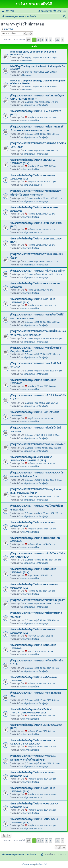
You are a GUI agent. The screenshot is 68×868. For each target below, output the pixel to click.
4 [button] (46, 40)
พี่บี (26, 117)
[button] (29, 40)
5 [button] (50, 40)
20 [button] (58, 40)
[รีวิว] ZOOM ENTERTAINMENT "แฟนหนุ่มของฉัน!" (38, 444)
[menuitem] (10, 11)
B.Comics (29, 102)
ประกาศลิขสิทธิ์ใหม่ (31, 121)
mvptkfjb (28, 57)
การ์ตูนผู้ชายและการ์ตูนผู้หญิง (35, 105)
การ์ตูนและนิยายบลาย (32, 185)
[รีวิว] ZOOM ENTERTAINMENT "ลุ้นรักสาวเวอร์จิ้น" (38, 271)
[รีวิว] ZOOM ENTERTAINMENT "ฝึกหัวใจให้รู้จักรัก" (38, 600)
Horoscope (27, 61)
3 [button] (42, 40)
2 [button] (38, 40)
